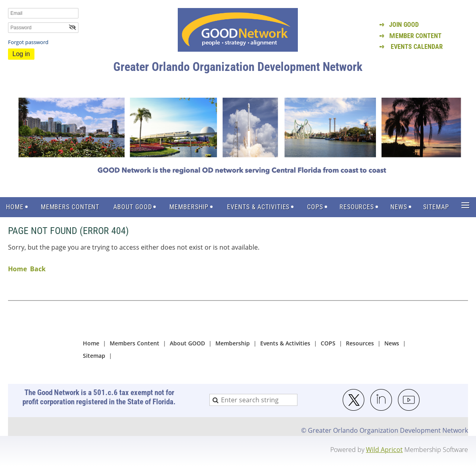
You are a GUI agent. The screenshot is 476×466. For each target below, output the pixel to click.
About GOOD (187, 343)
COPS (328, 343)
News (392, 343)
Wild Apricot (384, 450)
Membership (233, 343)
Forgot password (28, 42)
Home (17, 269)
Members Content (135, 343)
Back (38, 269)
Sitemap (94, 356)
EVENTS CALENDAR (417, 47)
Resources (360, 343)
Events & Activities (285, 343)
